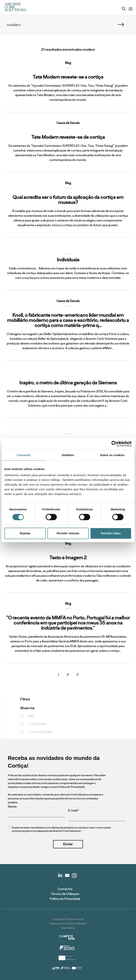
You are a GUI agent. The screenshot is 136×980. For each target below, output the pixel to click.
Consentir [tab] (24, 455)
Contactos (65, 889)
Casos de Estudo (40, 732)
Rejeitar (25, 533)
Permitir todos (111, 533)
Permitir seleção (68, 533)
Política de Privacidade (65, 899)
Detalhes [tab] (68, 455)
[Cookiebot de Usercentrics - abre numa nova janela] (114, 444)
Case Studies (38, 724)
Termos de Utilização (65, 894)
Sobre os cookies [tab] (112, 455)
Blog (32, 716)
